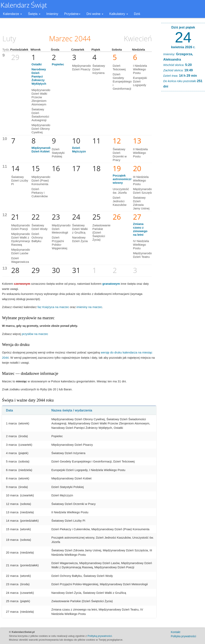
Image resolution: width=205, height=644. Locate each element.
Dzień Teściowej (119, 67)
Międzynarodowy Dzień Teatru (144, 255)
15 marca (12, 529)
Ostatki (37, 64)
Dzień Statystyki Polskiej (58, 153)
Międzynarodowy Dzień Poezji (22, 227)
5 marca (11, 461)
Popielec (58, 64)
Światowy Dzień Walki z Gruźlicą (80, 229)
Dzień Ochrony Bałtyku (37, 237)
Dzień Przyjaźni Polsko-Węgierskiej (60, 243)
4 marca (11, 453)
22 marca (12, 576)
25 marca (12, 601)
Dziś (137, 14)
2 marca (11, 436)
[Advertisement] (183, 155)
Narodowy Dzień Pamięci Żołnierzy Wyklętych (39, 76)
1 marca (11, 423)
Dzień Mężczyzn (79, 150)
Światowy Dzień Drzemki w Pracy (120, 155)
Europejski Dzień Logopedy (140, 81)
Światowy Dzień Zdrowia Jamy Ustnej (141, 203)
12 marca (12, 504)
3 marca (11, 445)
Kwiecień (138, 39)
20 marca (12, 552)
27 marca (12, 612)
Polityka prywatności (183, 636)
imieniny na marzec (89, 307)
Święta (34, 14)
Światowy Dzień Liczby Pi (20, 180)
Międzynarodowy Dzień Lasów (22, 251)
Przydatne (72, 14)
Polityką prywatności (100, 636)
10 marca (12, 495)
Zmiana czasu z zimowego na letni (140, 229)
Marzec (61, 39)
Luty (9, 39)
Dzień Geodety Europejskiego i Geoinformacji (122, 81)
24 (183, 37)
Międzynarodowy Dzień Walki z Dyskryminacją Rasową (22, 239)
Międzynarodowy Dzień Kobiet (43, 150)
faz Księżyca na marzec (53, 307)
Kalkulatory (119, 14)
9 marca (11, 487)
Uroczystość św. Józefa (121, 191)
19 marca (12, 540)
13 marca (12, 512)
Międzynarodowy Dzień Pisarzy (83, 67)
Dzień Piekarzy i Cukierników (40, 193)
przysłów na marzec (35, 334)
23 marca (12, 584)
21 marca (12, 565)
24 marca (12, 593)
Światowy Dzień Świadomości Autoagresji (40, 115)
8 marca (11, 478)
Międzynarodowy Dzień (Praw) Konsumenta (43, 180)
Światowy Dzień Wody (40, 227)
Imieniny (52, 14)
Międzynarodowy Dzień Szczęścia (144, 191)
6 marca (11, 470)
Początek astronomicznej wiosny (124, 179)
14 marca (12, 521)
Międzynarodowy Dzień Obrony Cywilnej (43, 129)
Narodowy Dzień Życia (80, 239)
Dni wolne (95, 14)
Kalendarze (12, 14)
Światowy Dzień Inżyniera (99, 69)
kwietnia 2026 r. (183, 47)
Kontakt (175, 632)
